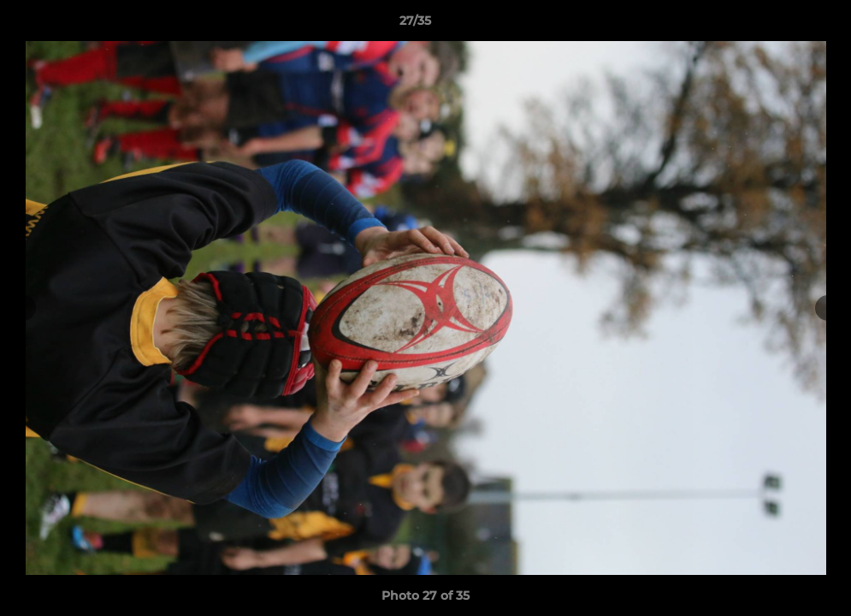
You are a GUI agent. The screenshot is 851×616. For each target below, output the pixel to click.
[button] (779, 25)
